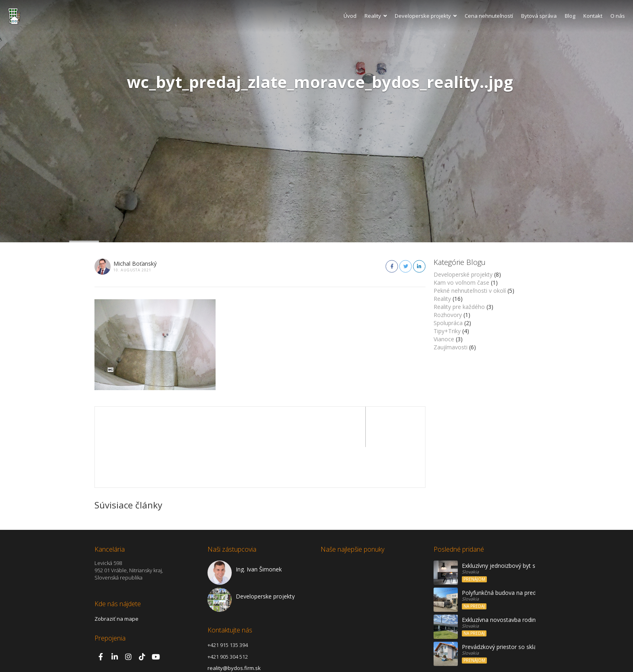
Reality (376, 16)
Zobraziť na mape (116, 578)
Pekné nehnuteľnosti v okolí (470, 291)
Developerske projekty (426, 16)
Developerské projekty (463, 274)
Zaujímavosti (451, 347)
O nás (618, 16)
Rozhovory (448, 315)
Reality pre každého (459, 307)
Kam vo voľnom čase (461, 282)
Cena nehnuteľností (489, 16)
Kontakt (593, 16)
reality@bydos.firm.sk (234, 628)
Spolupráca (448, 323)
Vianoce (444, 339)
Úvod (350, 16)
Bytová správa (539, 16)
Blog (570, 16)
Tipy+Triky (447, 331)
